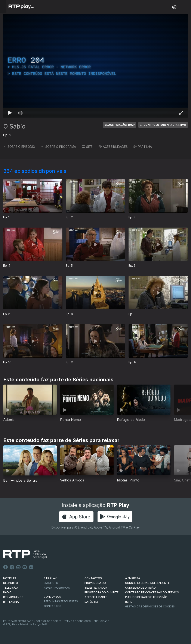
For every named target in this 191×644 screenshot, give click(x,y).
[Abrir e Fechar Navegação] (185, 7)
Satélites (92, 602)
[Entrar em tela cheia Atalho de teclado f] (181, 113)
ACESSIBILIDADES (113, 147)
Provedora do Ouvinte (101, 592)
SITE (87, 147)
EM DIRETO (51, 583)
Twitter (12, 567)
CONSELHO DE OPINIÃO (140, 588)
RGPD (129, 602)
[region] (95, 66)
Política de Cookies (49, 621)
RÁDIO (7, 592)
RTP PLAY (50, 578)
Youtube (25, 567)
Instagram (18, 567)
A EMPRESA (133, 578)
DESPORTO (11, 583)
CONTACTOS (93, 578)
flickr (31, 567)
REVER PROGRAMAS (57, 588)
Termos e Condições (78, 621)
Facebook (6, 567)
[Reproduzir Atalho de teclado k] (10, 113)
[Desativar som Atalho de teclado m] (20, 113)
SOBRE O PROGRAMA (58, 147)
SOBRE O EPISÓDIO (19, 147)
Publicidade (101, 621)
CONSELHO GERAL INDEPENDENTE (147, 583)
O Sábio (14, 126)
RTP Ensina (11, 602)
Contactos (53, 606)
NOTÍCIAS (10, 578)
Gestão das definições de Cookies (150, 606)
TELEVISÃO (11, 588)
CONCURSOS (52, 597)
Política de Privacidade (18, 621)
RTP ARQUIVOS (13, 597)
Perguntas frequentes (61, 601)
